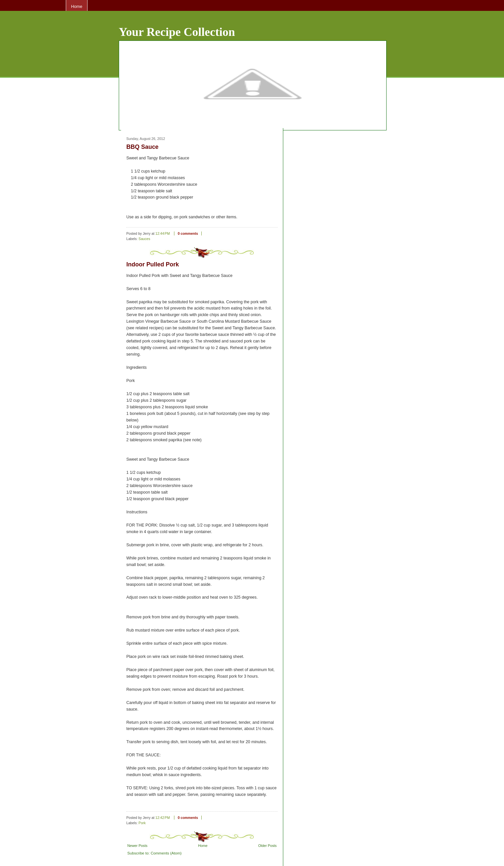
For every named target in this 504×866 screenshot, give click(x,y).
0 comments (188, 233)
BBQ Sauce (142, 147)
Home (77, 6)
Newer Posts (137, 846)
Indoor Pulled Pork (153, 264)
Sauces (144, 239)
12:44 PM (163, 233)
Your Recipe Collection (177, 32)
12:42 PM (163, 818)
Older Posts (267, 846)
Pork (142, 823)
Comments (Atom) (166, 853)
